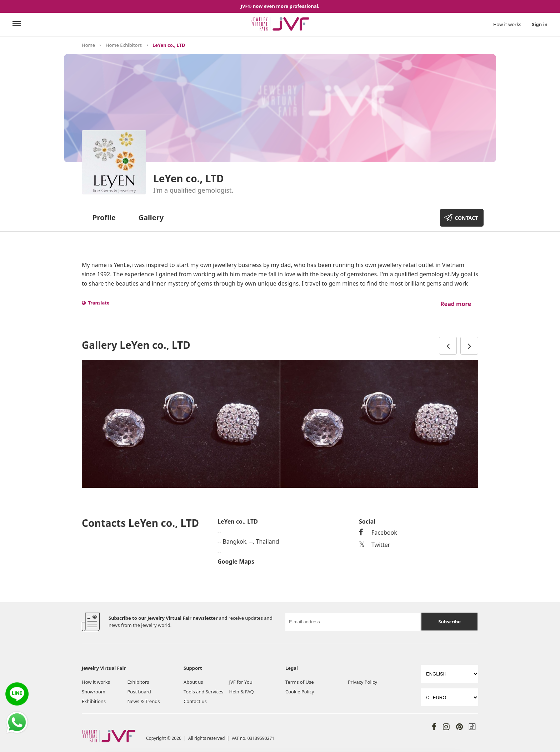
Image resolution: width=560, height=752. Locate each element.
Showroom (94, 692)
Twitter (374, 545)
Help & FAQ (242, 692)
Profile (104, 217)
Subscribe (449, 622)
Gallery (151, 217)
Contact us (195, 701)
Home (88, 45)
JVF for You (241, 682)
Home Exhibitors (124, 45)
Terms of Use (300, 682)
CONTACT (466, 218)
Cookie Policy (300, 692)
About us (193, 682)
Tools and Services (203, 692)
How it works (507, 24)
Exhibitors (138, 682)
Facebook (378, 533)
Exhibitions (94, 701)
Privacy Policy (362, 682)
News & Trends (144, 701)
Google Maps (236, 561)
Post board (139, 692)
